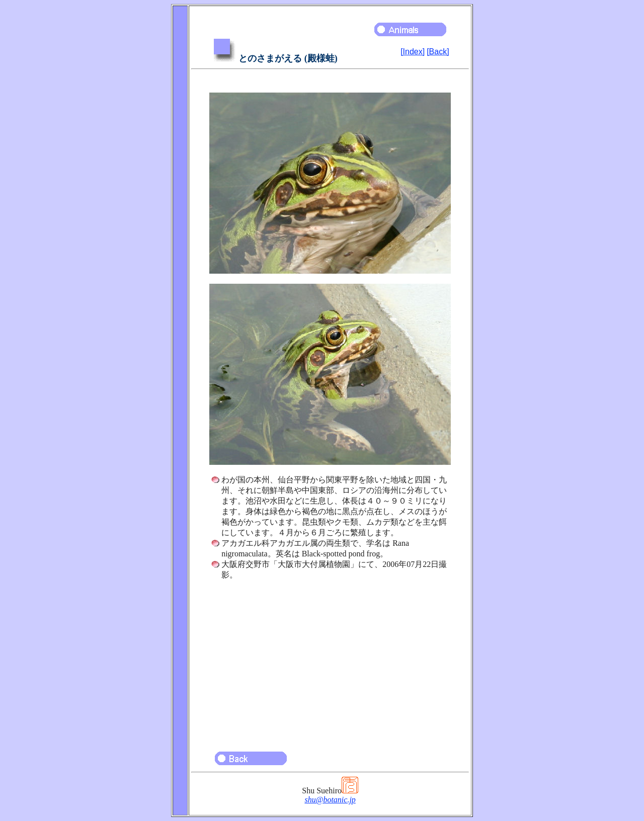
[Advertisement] (330, 661)
